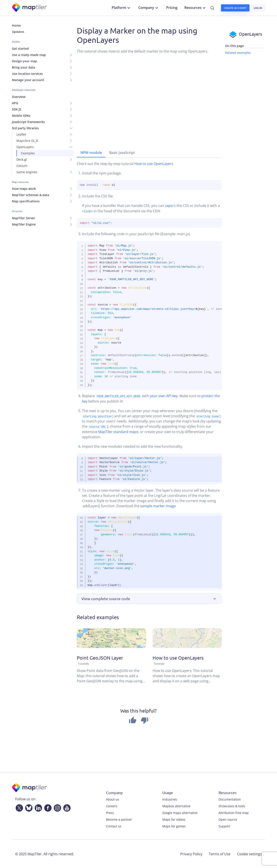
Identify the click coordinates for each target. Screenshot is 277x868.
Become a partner (119, 819)
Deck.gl (22, 159)
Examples (28, 153)
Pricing (172, 8)
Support (224, 826)
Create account (235, 8)
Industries (170, 799)
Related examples (238, 53)
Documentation (230, 799)
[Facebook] (47, 807)
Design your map (24, 61)
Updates (18, 32)
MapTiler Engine (24, 224)
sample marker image (158, 505)
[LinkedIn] (37, 807)
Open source (228, 819)
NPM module (91, 153)
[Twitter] (18, 807)
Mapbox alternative (176, 806)
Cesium (22, 166)
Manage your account (28, 80)
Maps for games (174, 826)
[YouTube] (66, 807)
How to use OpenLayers (154, 164)
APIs (15, 103)
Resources (196, 8)
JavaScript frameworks (28, 122)
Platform (122, 8)
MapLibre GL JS (27, 141)
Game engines (27, 172)
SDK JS (17, 109)
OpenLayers (25, 147)
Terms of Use (220, 854)
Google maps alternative (180, 812)
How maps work (24, 189)
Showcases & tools (232, 806)
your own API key (164, 396)
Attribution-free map (234, 812)
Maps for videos (174, 819)
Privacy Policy (191, 854)
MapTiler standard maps (118, 431)
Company (149, 8)
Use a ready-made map (29, 55)
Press (110, 812)
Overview (19, 97)
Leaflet (21, 134)
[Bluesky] (28, 807)
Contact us (114, 826)
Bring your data (23, 67)
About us (113, 799)
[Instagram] (56, 807)
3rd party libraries (25, 128)
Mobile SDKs (21, 116)
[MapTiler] (30, 8)
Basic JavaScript (122, 153)
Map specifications (26, 201)
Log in (258, 8)
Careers (112, 806)
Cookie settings (249, 854)
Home (16, 25)
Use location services (27, 74)
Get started (20, 49)
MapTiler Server (23, 218)
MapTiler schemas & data (31, 195)
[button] (149, 598)
